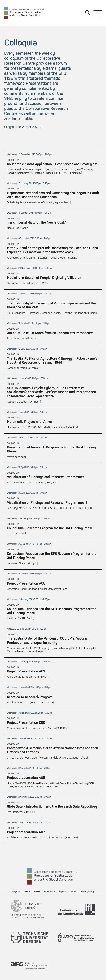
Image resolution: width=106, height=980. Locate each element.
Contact (73, 892)
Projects (16, 892)
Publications (50, 892)
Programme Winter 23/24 (23, 127)
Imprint (63, 892)
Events (27, 892)
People (37, 892)
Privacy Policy (87, 892)
